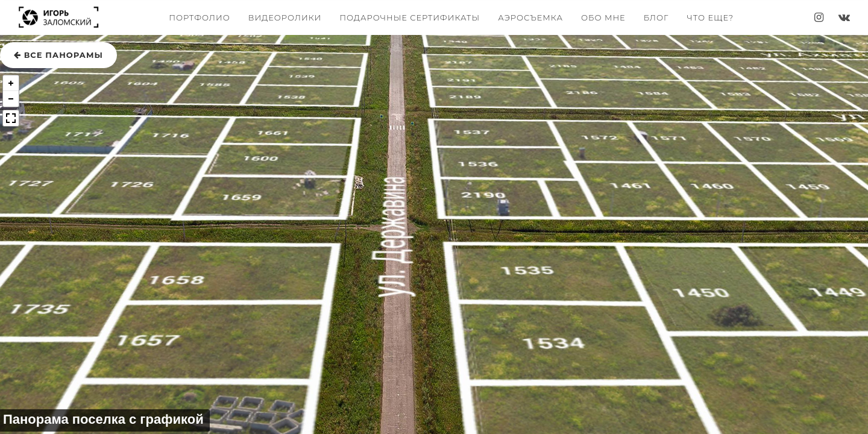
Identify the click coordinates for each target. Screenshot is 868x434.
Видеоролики (285, 17)
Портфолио (200, 17)
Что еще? (710, 17)
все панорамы (58, 55)
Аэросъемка (530, 17)
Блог (656, 17)
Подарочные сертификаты (410, 17)
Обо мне (603, 17)
